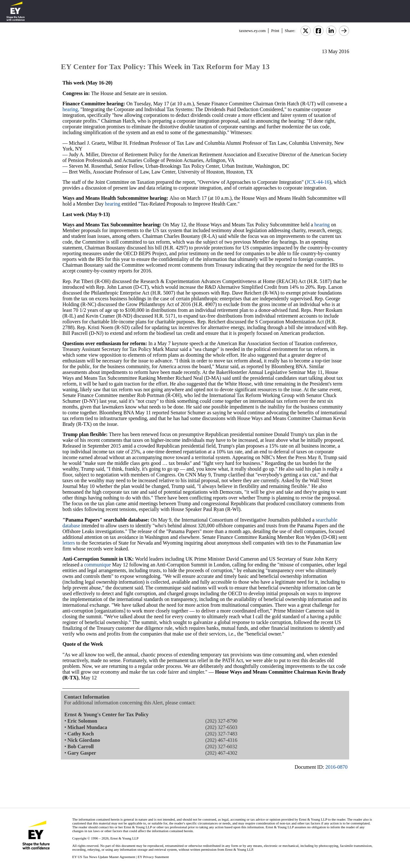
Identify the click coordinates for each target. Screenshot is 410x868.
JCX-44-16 (318, 182)
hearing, (71, 109)
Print (275, 31)
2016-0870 (336, 767)
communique (98, 565)
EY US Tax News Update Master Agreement (104, 857)
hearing (112, 204)
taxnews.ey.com (253, 31)
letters (69, 543)
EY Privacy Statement (153, 857)
